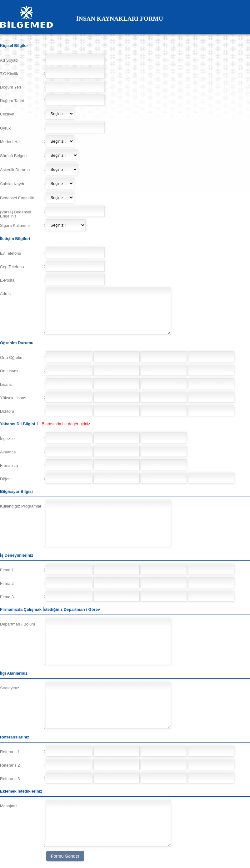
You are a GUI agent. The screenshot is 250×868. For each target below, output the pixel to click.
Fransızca (9, 465)
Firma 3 (7, 597)
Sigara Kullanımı (15, 225)
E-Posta (7, 280)
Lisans (6, 384)
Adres (5, 294)
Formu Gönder (65, 856)
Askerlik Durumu (15, 170)
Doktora (7, 411)
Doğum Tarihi (12, 101)
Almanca (8, 452)
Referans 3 (10, 779)
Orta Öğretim (12, 357)
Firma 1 (7, 570)
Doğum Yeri (10, 87)
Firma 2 (7, 583)
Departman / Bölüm (17, 624)
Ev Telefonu (11, 253)
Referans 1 (10, 752)
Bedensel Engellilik (17, 198)
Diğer (5, 479)
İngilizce (7, 439)
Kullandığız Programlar (21, 506)
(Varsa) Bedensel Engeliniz (15, 214)
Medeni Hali (11, 142)
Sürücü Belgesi (14, 156)
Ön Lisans (9, 371)
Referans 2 (10, 765)
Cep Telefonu (12, 267)
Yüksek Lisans (13, 398)
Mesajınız (9, 806)
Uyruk (5, 128)
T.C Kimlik (9, 74)
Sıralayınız (10, 688)
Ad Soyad (9, 60)
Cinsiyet (7, 114)
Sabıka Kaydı (12, 184)
